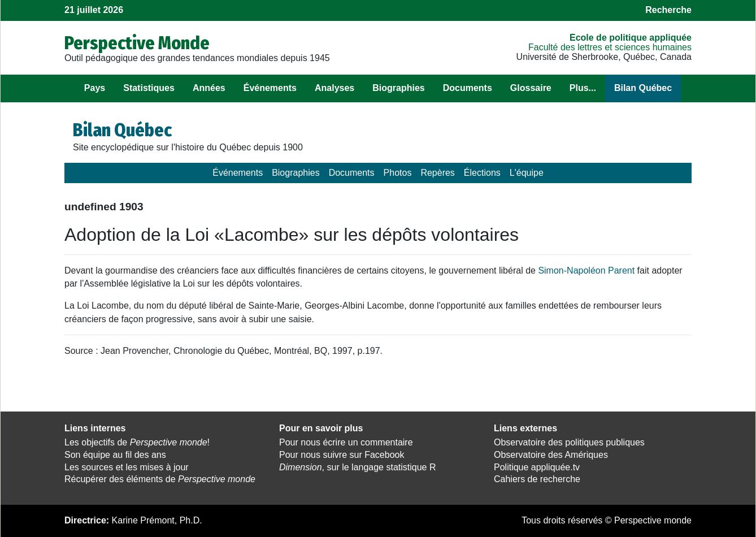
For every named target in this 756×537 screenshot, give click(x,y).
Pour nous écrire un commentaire (346, 442)
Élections (482, 173)
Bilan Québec (643, 88)
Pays (95, 88)
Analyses (334, 88)
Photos (398, 173)
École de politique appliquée (631, 38)
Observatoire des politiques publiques (569, 442)
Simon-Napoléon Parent (586, 270)
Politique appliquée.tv (537, 467)
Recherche (668, 10)
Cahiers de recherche (537, 479)
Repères (437, 173)
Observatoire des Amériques (551, 455)
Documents (468, 88)
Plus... (583, 88)
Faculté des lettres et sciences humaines (610, 47)
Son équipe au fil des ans (115, 455)
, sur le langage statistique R (357, 467)
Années (209, 88)
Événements (270, 88)
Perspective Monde (137, 43)
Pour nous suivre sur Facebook (342, 455)
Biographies (398, 88)
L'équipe (527, 173)
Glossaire (531, 88)
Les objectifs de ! (137, 442)
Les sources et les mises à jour (127, 467)
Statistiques (149, 88)
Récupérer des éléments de (160, 479)
